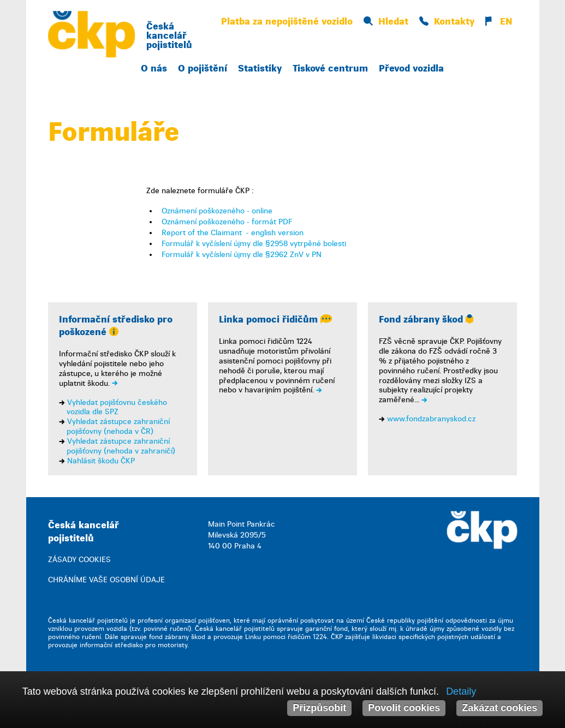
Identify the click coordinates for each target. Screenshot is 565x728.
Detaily (461, 691)
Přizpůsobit (319, 708)
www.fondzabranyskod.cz (431, 419)
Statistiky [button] (260, 68)
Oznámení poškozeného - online (217, 211)
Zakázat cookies (499, 708)
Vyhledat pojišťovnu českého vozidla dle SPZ (117, 407)
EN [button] (499, 22)
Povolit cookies (404, 708)
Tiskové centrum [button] (330, 68)
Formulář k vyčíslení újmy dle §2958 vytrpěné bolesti (254, 244)
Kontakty (447, 22)
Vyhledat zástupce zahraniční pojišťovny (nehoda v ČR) (118, 426)
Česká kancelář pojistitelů (169, 36)
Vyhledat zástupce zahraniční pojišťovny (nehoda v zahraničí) (121, 446)
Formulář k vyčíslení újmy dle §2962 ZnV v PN (242, 255)
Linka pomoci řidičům (275, 320)
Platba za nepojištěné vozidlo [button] (287, 22)
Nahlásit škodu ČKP (101, 461)
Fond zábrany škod (426, 320)
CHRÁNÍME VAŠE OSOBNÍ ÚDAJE (106, 580)
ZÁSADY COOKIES (79, 560)
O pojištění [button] (203, 68)
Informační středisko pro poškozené (116, 326)
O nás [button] (154, 68)
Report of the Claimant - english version (233, 233)
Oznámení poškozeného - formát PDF (227, 222)
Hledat (386, 22)
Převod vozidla (411, 68)
